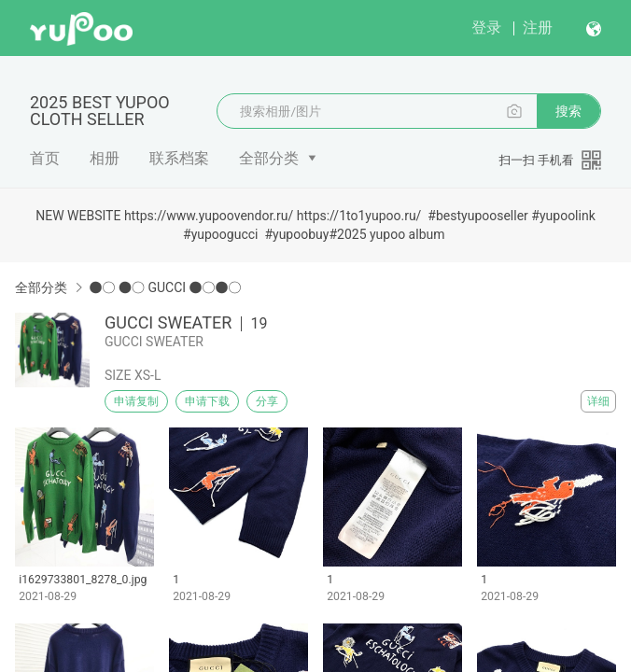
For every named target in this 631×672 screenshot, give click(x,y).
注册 (538, 28)
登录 (486, 28)
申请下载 (207, 401)
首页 (45, 158)
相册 (105, 158)
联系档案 (179, 158)
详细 (598, 401)
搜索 (568, 111)
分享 (267, 401)
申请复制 (136, 401)
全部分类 (269, 158)
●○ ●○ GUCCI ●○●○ (165, 287)
